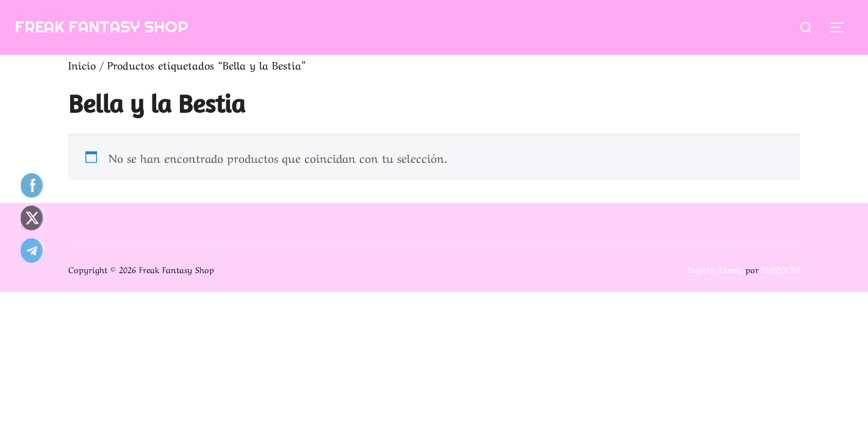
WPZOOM (781, 269)
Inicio (82, 64)
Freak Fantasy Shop (101, 27)
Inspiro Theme (715, 269)
